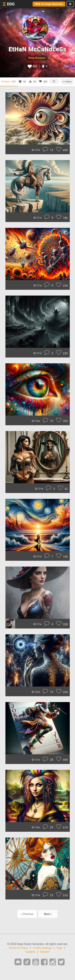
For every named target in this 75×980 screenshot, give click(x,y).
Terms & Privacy (18, 948)
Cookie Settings (42, 948)
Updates (30, 952)
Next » (48, 914)
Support (45, 952)
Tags (59, 948)
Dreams (9, 81)
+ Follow (67, 82)
